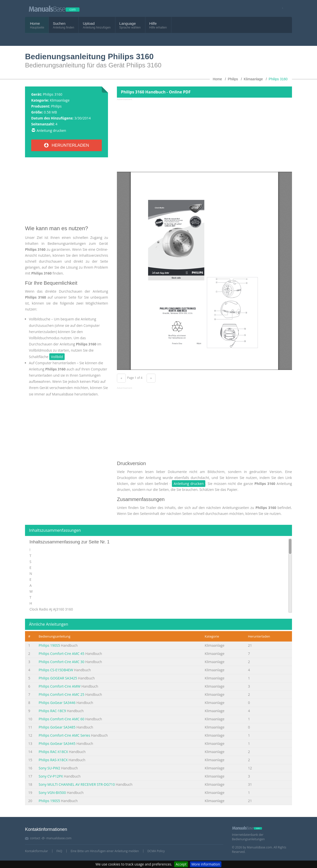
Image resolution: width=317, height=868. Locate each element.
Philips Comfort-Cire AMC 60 (62, 719)
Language (128, 23)
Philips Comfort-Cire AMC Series (64, 735)
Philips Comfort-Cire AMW (60, 686)
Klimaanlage (60, 100)
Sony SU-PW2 (49, 768)
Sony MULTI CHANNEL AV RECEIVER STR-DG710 (77, 784)
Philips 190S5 (49, 645)
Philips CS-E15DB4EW (56, 670)
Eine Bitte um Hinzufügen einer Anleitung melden (105, 851)
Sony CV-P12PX (51, 776)
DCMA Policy (156, 851)
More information (206, 864)
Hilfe (153, 23)
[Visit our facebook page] (281, 9)
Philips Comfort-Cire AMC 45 (62, 654)
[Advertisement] (66, 193)
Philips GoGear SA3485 (57, 727)
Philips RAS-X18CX (53, 760)
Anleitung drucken (51, 130)
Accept (181, 864)
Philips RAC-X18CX (53, 752)
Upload (89, 23)
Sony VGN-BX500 (52, 793)
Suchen (59, 23)
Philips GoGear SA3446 (57, 703)
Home (35, 23)
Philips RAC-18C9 (52, 711)
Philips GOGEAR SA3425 (58, 678)
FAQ (59, 851)
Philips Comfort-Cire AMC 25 (62, 694)
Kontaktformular (37, 851)
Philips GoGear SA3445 (57, 743)
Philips (56, 106)
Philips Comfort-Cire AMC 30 (62, 662)
